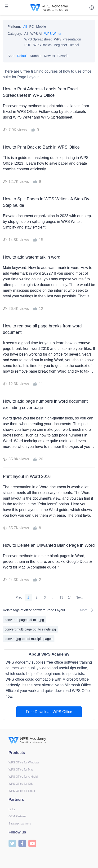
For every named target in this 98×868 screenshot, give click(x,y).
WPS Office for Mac (21, 770)
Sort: (11, 56)
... (53, 597)
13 (62, 597)
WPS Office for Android (23, 777)
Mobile (41, 26)
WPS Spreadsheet (38, 39)
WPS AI (36, 34)
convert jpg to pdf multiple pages (29, 639)
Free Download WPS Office (49, 712)
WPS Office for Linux (22, 791)
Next (79, 597)
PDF (28, 45)
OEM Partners (18, 816)
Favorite (63, 56)
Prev (19, 597)
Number (36, 56)
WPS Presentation (67, 39)
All (25, 26)
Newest (50, 56)
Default (22, 56)
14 (70, 597)
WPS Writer (53, 34)
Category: (15, 34)
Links (12, 809)
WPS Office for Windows (24, 762)
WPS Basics (42, 45)
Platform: (14, 26)
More (88, 610)
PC (32, 26)
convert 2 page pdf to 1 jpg (24, 620)
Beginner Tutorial (67, 45)
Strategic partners (20, 824)
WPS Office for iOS (21, 784)
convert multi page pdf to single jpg (30, 629)
